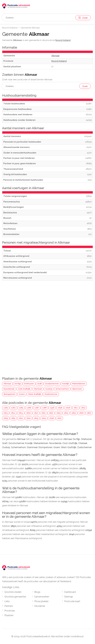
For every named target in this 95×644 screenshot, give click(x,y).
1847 (59, 418)
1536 (52, 408)
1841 (21, 418)
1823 (59, 413)
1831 (13, 418)
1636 (60, 408)
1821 (44, 413)
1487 (37, 408)
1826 (81, 413)
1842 (29, 418)
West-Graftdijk (35, 394)
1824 (66, 413)
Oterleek (38, 389)
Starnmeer (77, 389)
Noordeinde (9, 389)
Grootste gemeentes (15, 597)
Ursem (22, 394)
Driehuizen (29, 384)
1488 (44, 408)
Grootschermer (52, 384)
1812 (83, 408)
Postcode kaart (72, 601)
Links (7, 601)
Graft (39, 384)
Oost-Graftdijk (24, 389)
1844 (44, 418)
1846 (52, 418)
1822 (51, 413)
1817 (36, 413)
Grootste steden (13, 592)
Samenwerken (42, 597)
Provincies (10, 611)
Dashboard (70, 592)
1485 (21, 408)
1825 (74, 413)
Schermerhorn (62, 389)
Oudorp (49, 389)
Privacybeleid (41, 601)
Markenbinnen (79, 384)
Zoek (83, 18)
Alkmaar (7, 384)
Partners (9, 606)
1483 (6, 408)
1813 (6, 413)
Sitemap (69, 597)
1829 (6, 418)
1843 (36, 418)
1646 (68, 408)
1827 (89, 413)
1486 (29, 408)
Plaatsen (9, 615)
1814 (13, 413)
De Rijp (18, 384)
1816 (28, 413)
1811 (76, 408)
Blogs (37, 592)
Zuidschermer (51, 394)
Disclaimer (40, 606)
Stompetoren (9, 394)
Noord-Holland (10, 28)
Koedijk (66, 384)
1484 (13, 408)
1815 (21, 413)
